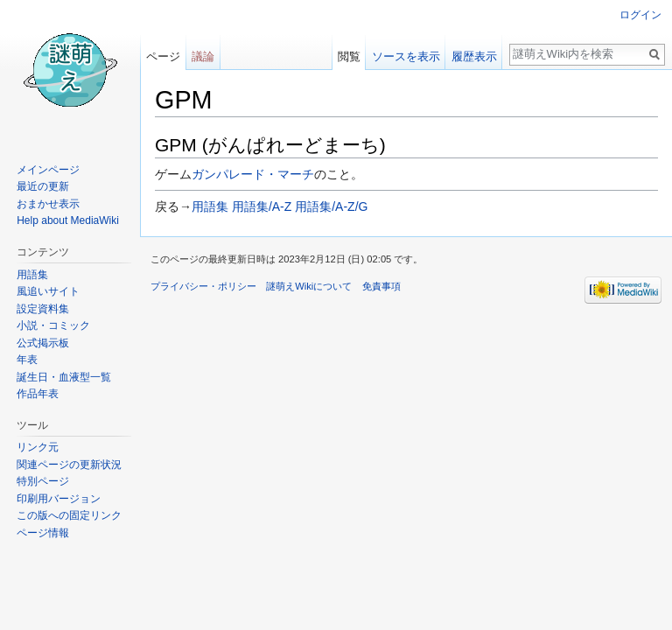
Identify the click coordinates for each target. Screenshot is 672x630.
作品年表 (38, 394)
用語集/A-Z (262, 206)
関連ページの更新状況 (69, 465)
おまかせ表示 (48, 204)
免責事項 (381, 286)
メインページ (48, 170)
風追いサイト (48, 291)
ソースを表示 (406, 56)
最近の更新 (43, 186)
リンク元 (38, 447)
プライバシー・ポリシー (203, 286)
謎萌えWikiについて (309, 286)
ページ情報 (43, 533)
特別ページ (43, 481)
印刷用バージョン (59, 499)
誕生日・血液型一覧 (64, 377)
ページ (163, 56)
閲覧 (349, 56)
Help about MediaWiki (68, 220)
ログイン (640, 15)
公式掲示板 (43, 343)
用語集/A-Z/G (331, 206)
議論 (203, 56)
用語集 (210, 206)
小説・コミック (53, 325)
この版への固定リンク (69, 515)
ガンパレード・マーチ (253, 174)
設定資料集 (43, 309)
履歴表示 (474, 56)
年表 (27, 360)
